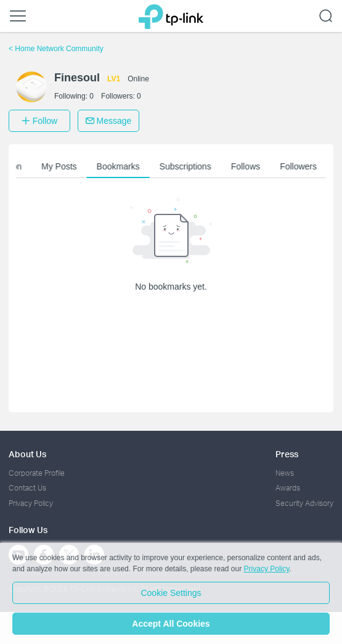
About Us (27, 454)
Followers (299, 166)
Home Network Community (56, 49)
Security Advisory (304, 503)
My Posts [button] (60, 166)
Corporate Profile (37, 473)
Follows (247, 166)
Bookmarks (120, 166)
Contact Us (27, 488)
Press (287, 454)
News (285, 473)
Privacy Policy (31, 503)
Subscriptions (187, 166)
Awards (288, 488)
